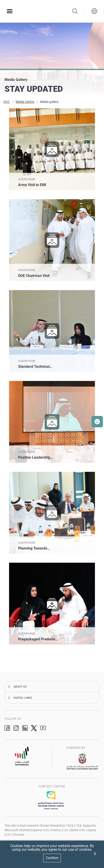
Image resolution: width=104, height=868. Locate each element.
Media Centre (25, 103)
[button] (97, 422)
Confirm (52, 858)
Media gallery (49, 103)
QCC (7, 103)
